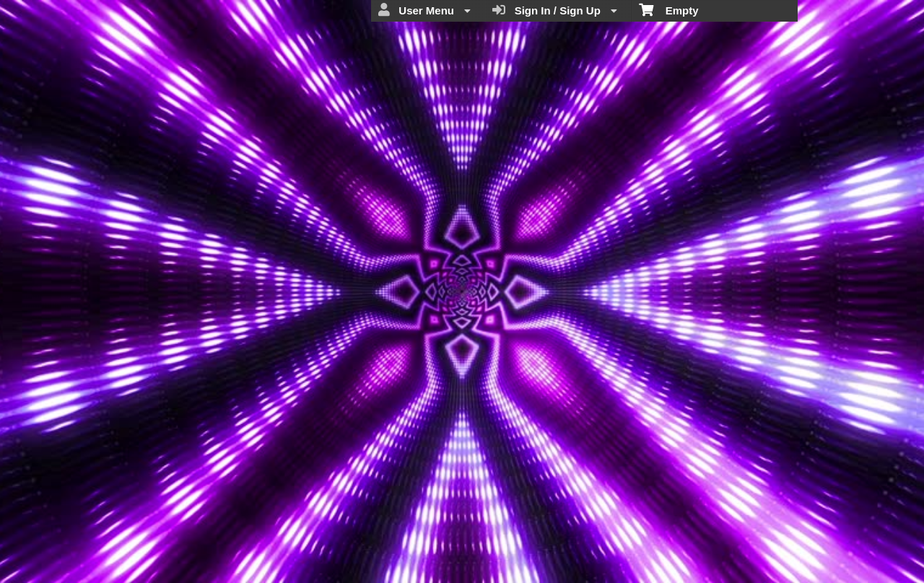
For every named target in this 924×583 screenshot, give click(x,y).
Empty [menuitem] (669, 9)
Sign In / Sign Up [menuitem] (555, 10)
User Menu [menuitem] (424, 10)
